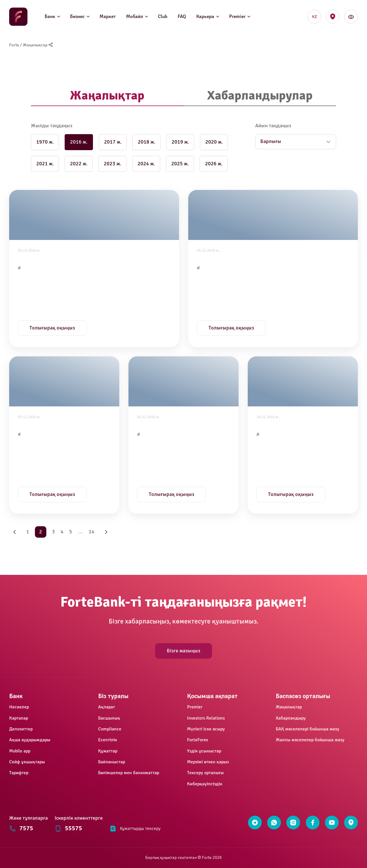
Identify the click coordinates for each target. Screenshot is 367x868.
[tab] (107, 96)
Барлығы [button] (271, 141)
